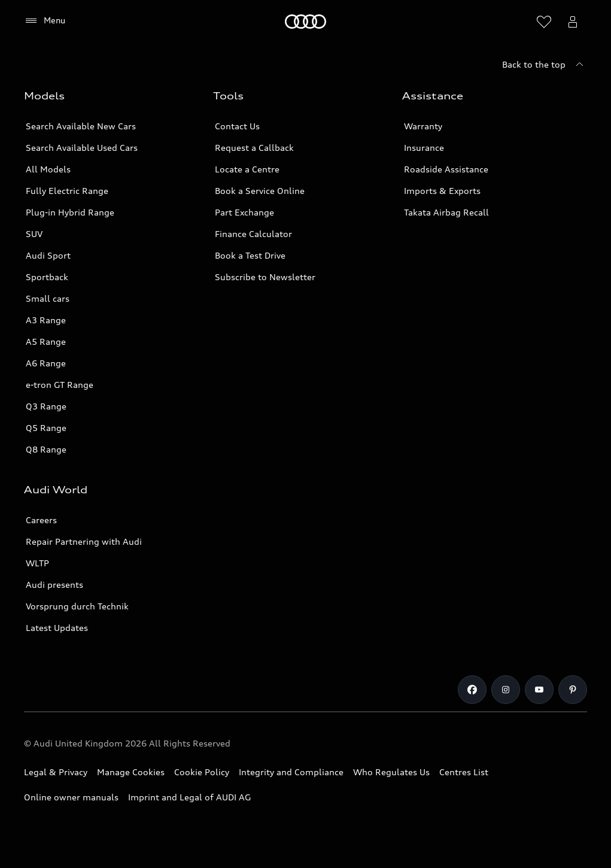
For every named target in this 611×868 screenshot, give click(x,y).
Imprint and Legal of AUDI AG (189, 797)
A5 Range (46, 342)
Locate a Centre (247, 169)
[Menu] (45, 21)
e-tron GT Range (60, 385)
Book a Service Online (260, 191)
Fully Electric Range (67, 191)
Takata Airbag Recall (446, 212)
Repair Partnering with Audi (84, 541)
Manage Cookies (131, 772)
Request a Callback (254, 148)
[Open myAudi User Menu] (573, 22)
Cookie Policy (202, 772)
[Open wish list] (544, 22)
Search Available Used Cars (82, 148)
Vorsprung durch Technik (77, 606)
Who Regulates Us (391, 772)
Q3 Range (46, 406)
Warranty (423, 126)
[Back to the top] (545, 65)
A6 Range (46, 363)
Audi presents (54, 585)
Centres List (464, 772)
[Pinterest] (573, 690)
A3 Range (46, 320)
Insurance (424, 148)
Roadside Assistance (446, 169)
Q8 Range (46, 449)
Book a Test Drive (250, 255)
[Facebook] (472, 690)
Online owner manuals (71, 797)
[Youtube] (539, 690)
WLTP (37, 563)
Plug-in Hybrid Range (70, 212)
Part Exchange (244, 212)
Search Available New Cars (81, 126)
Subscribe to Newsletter (265, 277)
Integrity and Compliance (291, 772)
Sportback (47, 277)
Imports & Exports (442, 191)
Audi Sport (48, 255)
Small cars (48, 298)
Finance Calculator (253, 234)
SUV (34, 234)
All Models (48, 169)
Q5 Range (46, 428)
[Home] (305, 22)
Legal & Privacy (56, 772)
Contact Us (237, 126)
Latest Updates (57, 628)
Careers (41, 520)
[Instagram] (506, 690)
